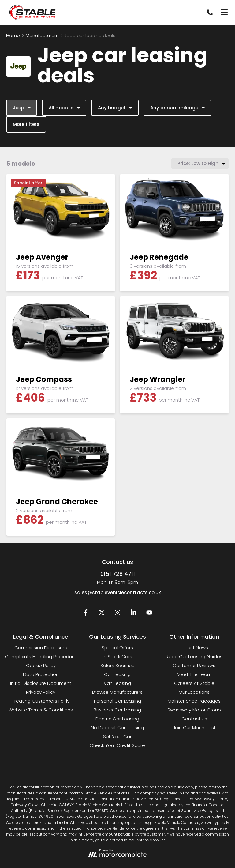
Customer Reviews (194, 665)
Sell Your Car (117, 736)
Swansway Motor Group (194, 710)
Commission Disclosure (41, 648)
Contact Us (194, 719)
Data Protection (41, 674)
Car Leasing (117, 674)
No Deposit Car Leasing (117, 728)
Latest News (194, 648)
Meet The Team (194, 674)
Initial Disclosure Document (41, 683)
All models (65, 108)
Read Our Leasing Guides (194, 657)
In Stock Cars (117, 657)
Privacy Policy (41, 692)
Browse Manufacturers (117, 692)
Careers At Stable (194, 683)
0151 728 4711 (118, 574)
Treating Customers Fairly (41, 701)
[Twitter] (102, 614)
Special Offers (117, 648)
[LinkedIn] (133, 614)
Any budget (116, 108)
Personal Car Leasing (117, 701)
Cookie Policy (41, 665)
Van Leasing (117, 683)
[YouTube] (149, 614)
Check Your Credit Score (117, 745)
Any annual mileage (178, 108)
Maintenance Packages (194, 701)
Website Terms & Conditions (41, 710)
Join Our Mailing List (194, 728)
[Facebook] (86, 614)
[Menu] (224, 12)
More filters (26, 124)
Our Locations (194, 692)
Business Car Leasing (117, 710)
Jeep (22, 108)
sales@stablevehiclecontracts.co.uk (118, 593)
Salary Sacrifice (117, 665)
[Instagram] (117, 614)
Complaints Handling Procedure (41, 657)
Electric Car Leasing (117, 719)
